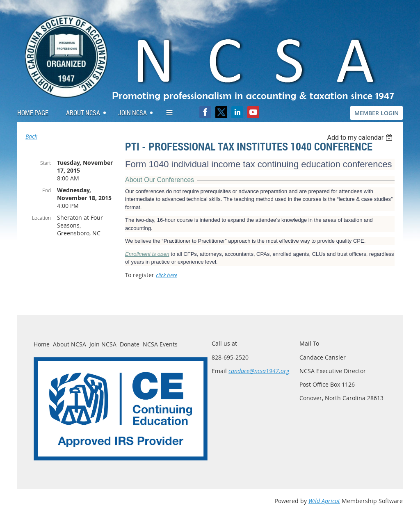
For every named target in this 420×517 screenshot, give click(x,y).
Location (41, 218)
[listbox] (361, 138)
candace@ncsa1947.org (259, 371)
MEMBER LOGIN (377, 113)
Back (31, 136)
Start (46, 163)
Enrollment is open (147, 254)
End (47, 190)
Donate (130, 344)
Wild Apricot (324, 501)
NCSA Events (160, 344)
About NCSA (70, 344)
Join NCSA (103, 344)
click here (167, 275)
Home (42, 344)
